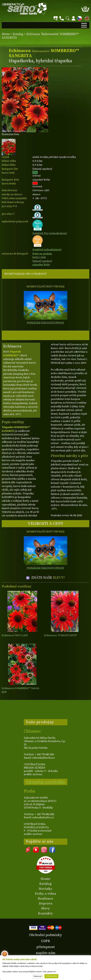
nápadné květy (41, 265)
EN (86, 18)
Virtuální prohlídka (45, 782)
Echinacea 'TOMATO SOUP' (60, 635)
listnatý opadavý (42, 261)
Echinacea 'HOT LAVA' (15, 635)
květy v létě (39, 257)
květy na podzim (42, 254)
